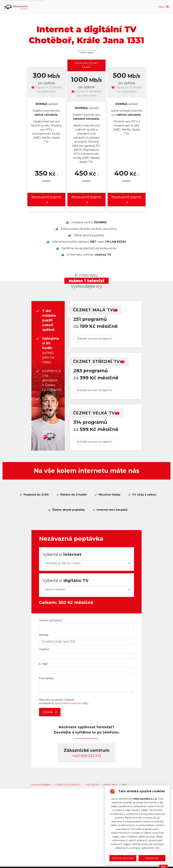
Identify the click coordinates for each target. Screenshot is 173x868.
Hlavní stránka (41, 785)
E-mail (43, 664)
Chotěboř (92, 785)
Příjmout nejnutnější (123, 858)
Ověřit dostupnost (68, 785)
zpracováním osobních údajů (72, 703)
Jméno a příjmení (51, 620)
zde (157, 848)
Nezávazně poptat (46, 200)
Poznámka (46, 678)
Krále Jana (110, 785)
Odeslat (50, 712)
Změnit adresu (86, 52)
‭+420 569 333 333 (87, 756)
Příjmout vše (152, 858)
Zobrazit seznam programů (94, 339)
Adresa (44, 635)
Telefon (44, 649)
